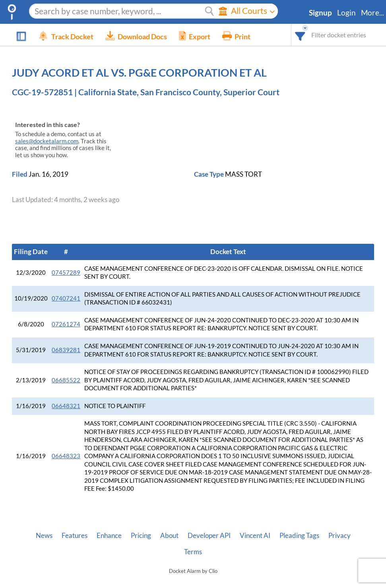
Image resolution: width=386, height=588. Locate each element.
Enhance (109, 536)
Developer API (209, 536)
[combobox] (300, 35)
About (169, 536)
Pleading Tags (299, 536)
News (44, 536)
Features (75, 536)
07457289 (66, 273)
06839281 (66, 350)
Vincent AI (255, 536)
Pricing (141, 536)
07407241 (66, 298)
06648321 (66, 406)
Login (346, 13)
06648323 (66, 456)
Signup (320, 13)
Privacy (339, 536)
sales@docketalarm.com (47, 141)
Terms (193, 552)
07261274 (66, 324)
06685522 (66, 380)
